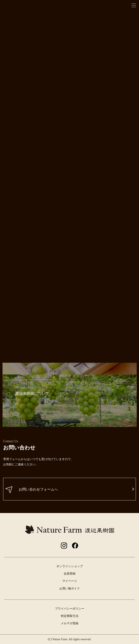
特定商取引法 (70, 616)
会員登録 (70, 574)
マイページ (70, 581)
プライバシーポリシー (70, 609)
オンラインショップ (70, 566)
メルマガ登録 (70, 623)
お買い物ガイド (70, 588)
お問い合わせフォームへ (32, 490)
